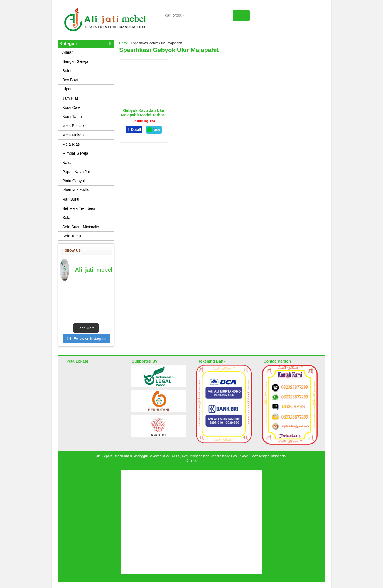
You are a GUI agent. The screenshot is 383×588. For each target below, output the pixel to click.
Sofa (66, 218)
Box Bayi (70, 80)
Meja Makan (73, 135)
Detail (134, 130)
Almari (68, 52)
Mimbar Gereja (75, 153)
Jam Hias (70, 98)
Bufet (67, 71)
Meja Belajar (73, 126)
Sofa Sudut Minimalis (81, 227)
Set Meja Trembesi (79, 208)
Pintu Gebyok (74, 181)
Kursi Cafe (71, 107)
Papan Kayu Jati (77, 172)
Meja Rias (71, 144)
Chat (154, 130)
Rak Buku (71, 199)
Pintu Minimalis (75, 190)
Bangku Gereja (75, 61)
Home (124, 43)
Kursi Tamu (72, 117)
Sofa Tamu (72, 236)
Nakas (68, 163)
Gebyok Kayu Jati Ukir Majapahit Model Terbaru (144, 113)
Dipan (67, 89)
